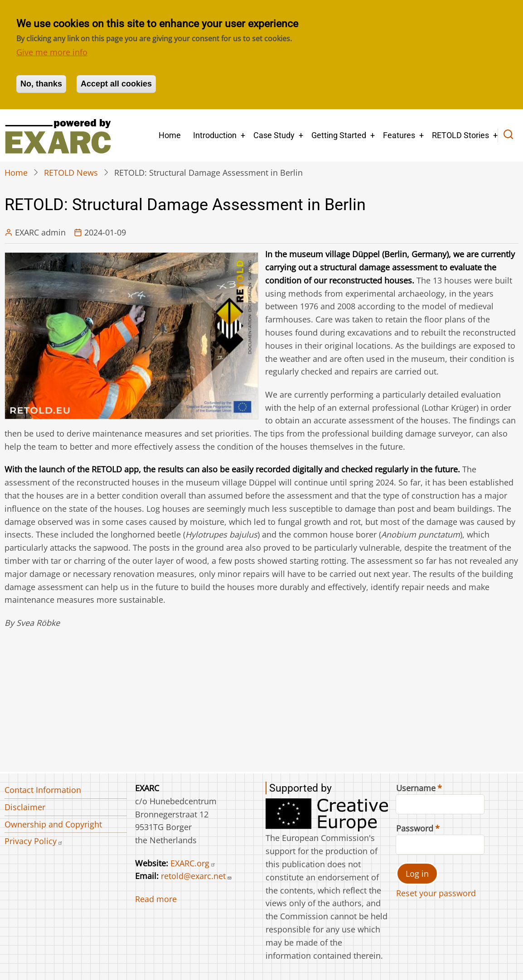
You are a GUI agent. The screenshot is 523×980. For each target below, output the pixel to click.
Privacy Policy (34, 841)
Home (170, 135)
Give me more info (52, 52)
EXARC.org (193, 863)
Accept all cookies (116, 84)
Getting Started (339, 135)
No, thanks (41, 84)
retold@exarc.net (196, 876)
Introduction (215, 135)
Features (399, 135)
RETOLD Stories (460, 135)
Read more (156, 899)
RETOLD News (71, 173)
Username (416, 788)
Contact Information (43, 790)
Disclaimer (25, 807)
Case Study (274, 135)
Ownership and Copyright (53, 824)
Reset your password (436, 893)
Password (415, 828)
